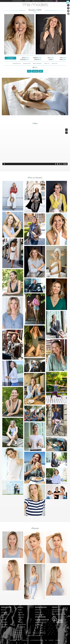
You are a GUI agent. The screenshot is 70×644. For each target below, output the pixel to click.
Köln (3, 617)
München (4, 620)
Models (21, 607)
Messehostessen (41, 607)
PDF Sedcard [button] (10, 58)
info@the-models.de (61, 614)
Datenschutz (25, 640)
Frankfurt (4, 627)
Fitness (20, 622)
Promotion (38, 612)
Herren (20, 612)
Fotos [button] (29, 71)
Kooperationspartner (42, 620)
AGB (19, 640)
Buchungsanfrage (17, 1)
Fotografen (39, 625)
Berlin (3, 610)
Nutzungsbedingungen (37, 640)
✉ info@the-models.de (48, 1)
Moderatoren (39, 615)
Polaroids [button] (35, 71)
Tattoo (20, 620)
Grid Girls (38, 610)
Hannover (4, 622)
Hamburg (4, 612)
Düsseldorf (5, 615)
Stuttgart (4, 625)
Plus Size (21, 617)
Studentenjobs (40, 617)
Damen (20, 610)
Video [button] (41, 71)
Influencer (22, 627)
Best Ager (21, 615)
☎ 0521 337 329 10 (37, 1)
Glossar (51, 640)
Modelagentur (6, 607)
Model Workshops (41, 622)
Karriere (58, 640)
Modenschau (22, 625)
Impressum (13, 640)
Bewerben (27, 1)
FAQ (46, 640)
